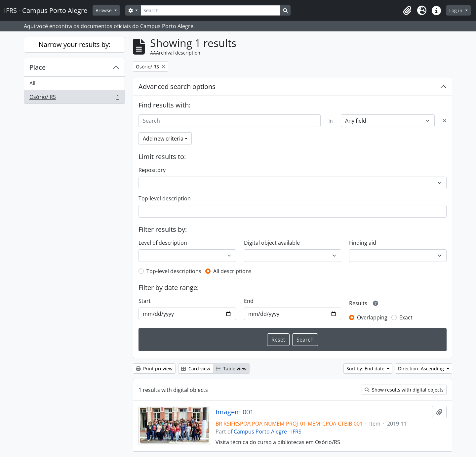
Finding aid (363, 243)
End (249, 301)
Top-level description (165, 198)
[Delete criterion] (445, 121)
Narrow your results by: (75, 44)
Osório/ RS (74, 98)
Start (145, 301)
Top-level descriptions (174, 271)
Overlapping (372, 317)
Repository (152, 170)
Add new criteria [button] (163, 139)
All (32, 83)
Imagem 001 (235, 412)
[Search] (210, 10)
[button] (407, 11)
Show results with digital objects (404, 390)
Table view (231, 369)
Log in (456, 10)
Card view (196, 369)
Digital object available (272, 243)
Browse (104, 10)
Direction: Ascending (422, 369)
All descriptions (232, 271)
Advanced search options (177, 86)
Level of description (163, 243)
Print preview (154, 369)
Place (38, 67)
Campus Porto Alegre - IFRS (268, 432)
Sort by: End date (366, 369)
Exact (406, 317)
